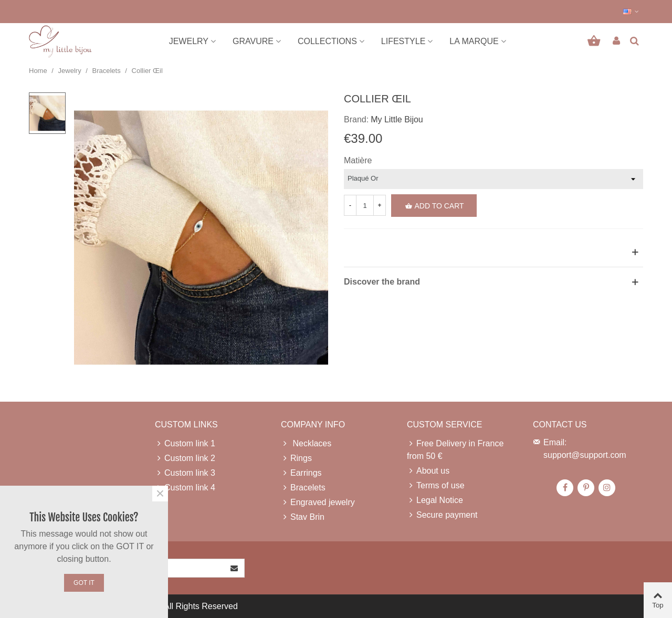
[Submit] (235, 568)
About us (428, 471)
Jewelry (189, 41)
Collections (327, 41)
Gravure (253, 41)
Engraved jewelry (318, 502)
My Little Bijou (397, 119)
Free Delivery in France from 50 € (455, 449)
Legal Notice (435, 500)
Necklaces (306, 444)
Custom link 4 (185, 488)
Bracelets (303, 488)
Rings (296, 458)
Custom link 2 (185, 458)
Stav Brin (303, 517)
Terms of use (436, 486)
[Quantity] (365, 205)
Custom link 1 (185, 444)
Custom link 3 (185, 473)
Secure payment (442, 515)
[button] (632, 12)
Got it (84, 583)
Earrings (301, 473)
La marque (474, 41)
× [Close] (160, 494)
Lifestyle (403, 41)
